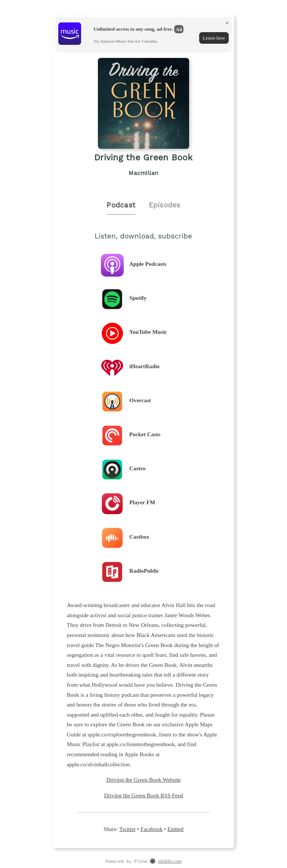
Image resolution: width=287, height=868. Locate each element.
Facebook (152, 829)
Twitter (127, 829)
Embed (175, 829)
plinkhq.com (170, 861)
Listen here (214, 38)
